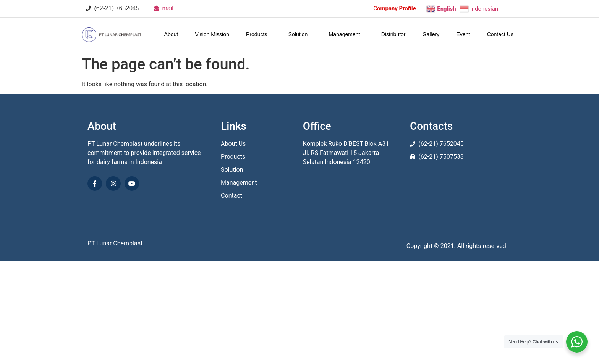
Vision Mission (212, 34)
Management (347, 34)
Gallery (431, 34)
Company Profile (395, 8)
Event (463, 34)
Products (259, 34)
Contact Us (500, 34)
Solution (300, 34)
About (171, 34)
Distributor (393, 34)
